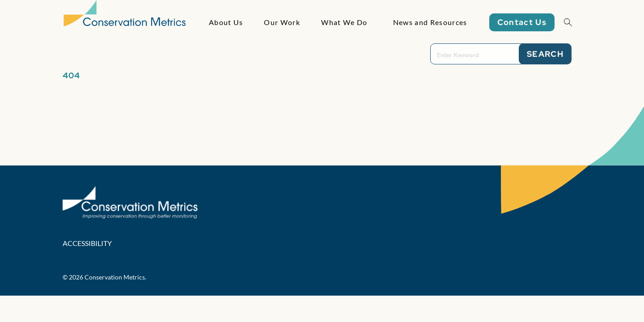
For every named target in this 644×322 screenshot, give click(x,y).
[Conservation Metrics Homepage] (125, 22)
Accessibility (87, 243)
